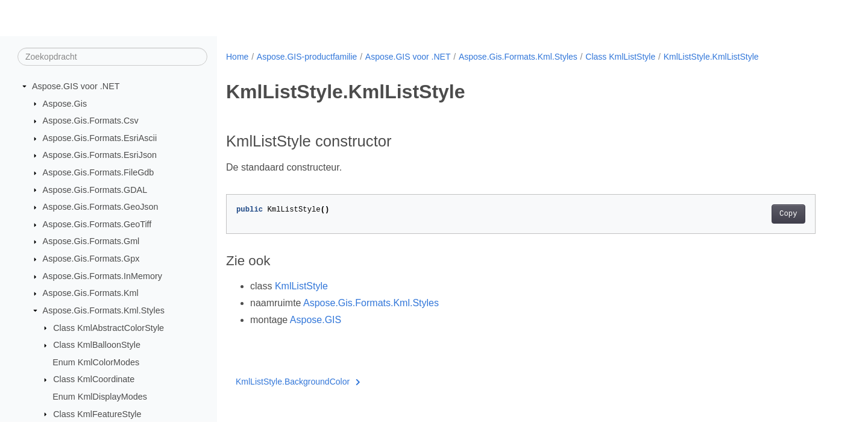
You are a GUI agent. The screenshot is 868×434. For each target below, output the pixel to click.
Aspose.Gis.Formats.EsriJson (100, 155)
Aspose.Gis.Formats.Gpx (91, 259)
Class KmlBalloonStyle (97, 345)
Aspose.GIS (316, 320)
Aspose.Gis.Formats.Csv (91, 121)
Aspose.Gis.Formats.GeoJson (101, 207)
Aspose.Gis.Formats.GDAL (95, 190)
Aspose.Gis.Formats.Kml (91, 293)
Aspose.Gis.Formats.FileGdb (99, 172)
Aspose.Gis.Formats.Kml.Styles (104, 310)
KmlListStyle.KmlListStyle (711, 57)
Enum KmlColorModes (96, 362)
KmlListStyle (301, 286)
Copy (788, 214)
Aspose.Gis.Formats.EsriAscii (100, 138)
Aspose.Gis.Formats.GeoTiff (97, 224)
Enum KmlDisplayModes (100, 397)
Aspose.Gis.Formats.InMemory (102, 276)
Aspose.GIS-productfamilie (307, 57)
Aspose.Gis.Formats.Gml (91, 241)
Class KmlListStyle (620, 57)
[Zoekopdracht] (112, 57)
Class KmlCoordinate (94, 379)
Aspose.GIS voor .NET (76, 86)
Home (237, 57)
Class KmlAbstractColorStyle (108, 328)
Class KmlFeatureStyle (97, 414)
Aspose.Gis (65, 104)
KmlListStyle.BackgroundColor (298, 382)
